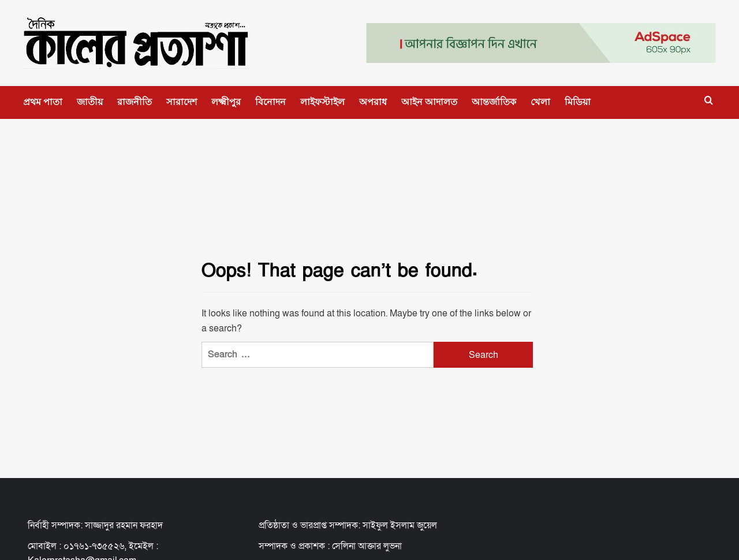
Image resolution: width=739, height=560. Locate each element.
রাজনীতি (135, 102)
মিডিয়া (578, 102)
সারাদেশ (182, 102)
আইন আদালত (429, 102)
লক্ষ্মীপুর (226, 102)
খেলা (540, 102)
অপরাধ (373, 102)
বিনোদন (270, 102)
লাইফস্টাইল (322, 102)
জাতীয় (90, 102)
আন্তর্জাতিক (494, 102)
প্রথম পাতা (43, 102)
